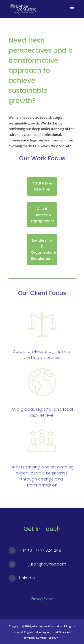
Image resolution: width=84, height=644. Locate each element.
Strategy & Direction (42, 186)
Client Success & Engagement (43, 215)
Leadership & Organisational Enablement (44, 250)
